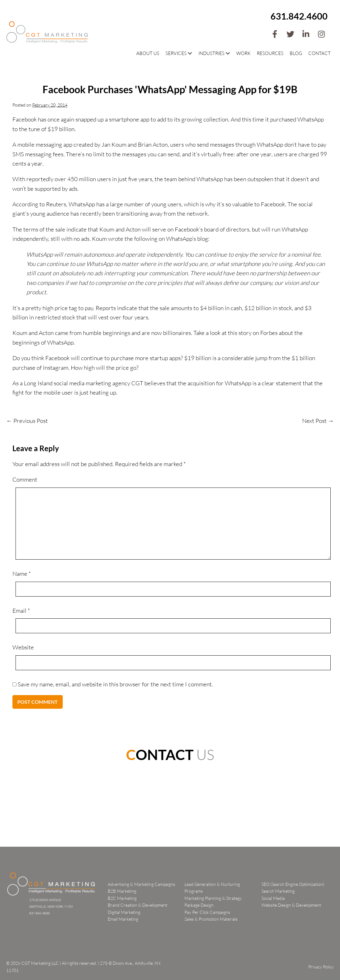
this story (240, 333)
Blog (296, 53)
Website (23, 647)
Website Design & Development (291, 905)
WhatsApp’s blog (187, 239)
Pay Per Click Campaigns (207, 912)
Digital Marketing (124, 912)
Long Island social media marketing (68, 383)
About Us (148, 53)
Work (243, 53)
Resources (270, 53)
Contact (320, 53)
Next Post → (318, 421)
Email (21, 611)
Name (22, 574)
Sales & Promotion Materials (211, 919)
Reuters (56, 204)
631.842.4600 (299, 16)
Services (179, 53)
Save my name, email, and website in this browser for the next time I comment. (115, 684)
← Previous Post (27, 421)
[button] (275, 34)
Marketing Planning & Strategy (213, 898)
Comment (25, 479)
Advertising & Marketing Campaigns (141, 884)
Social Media (273, 898)
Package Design (199, 905)
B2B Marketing (122, 891)
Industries (214, 53)
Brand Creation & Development (138, 905)
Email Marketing (123, 919)
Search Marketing (278, 891)
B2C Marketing (122, 898)
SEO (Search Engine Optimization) (293, 884)
